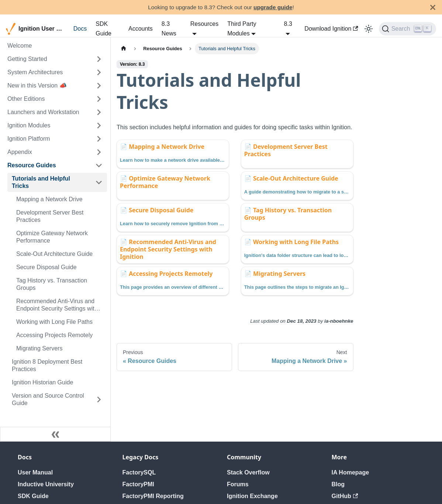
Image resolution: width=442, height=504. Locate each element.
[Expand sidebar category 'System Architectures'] (99, 72)
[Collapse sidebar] (55, 434)
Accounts (141, 29)
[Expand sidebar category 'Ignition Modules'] (99, 126)
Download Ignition (331, 29)
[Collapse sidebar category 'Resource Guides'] (99, 165)
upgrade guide (273, 7)
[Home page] (124, 49)
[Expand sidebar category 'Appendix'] (99, 152)
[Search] (408, 29)
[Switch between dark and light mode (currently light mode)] (369, 29)
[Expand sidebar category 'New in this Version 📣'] (99, 86)
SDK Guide (103, 29)
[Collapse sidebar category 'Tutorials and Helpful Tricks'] (99, 182)
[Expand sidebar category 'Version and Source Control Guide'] (99, 400)
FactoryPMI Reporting (153, 496)
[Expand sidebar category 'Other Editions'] (99, 99)
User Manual (35, 472)
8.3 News (169, 29)
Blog (338, 484)
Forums (238, 484)
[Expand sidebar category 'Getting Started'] (99, 59)
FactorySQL (139, 472)
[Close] (433, 7)
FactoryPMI (138, 484)
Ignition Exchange (252, 496)
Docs (80, 29)
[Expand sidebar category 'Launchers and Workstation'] (99, 112)
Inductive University (46, 484)
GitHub (345, 496)
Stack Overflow (248, 472)
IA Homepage (351, 472)
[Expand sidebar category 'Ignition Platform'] (99, 139)
